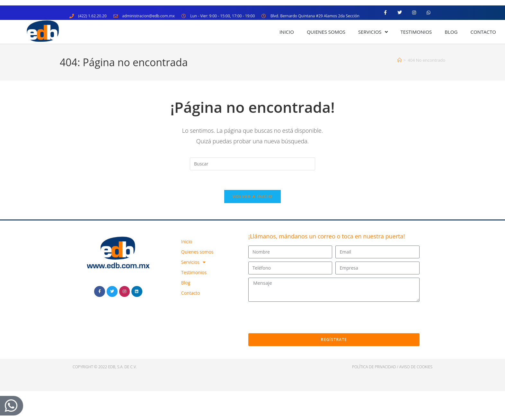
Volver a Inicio (253, 196)
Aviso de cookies (416, 367)
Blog (451, 32)
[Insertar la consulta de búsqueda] (253, 164)
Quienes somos (326, 32)
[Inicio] (399, 60)
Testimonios (416, 32)
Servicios (373, 32)
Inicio (287, 32)
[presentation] (297, 317)
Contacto (483, 32)
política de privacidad (374, 367)
